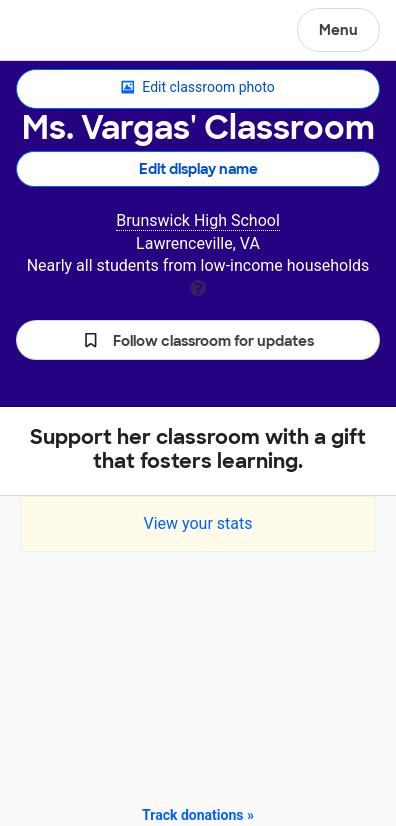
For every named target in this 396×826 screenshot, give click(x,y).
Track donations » (198, 815)
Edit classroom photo (197, 88)
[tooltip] (198, 286)
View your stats (197, 523)
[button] (198, 340)
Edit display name (198, 169)
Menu (338, 30)
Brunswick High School (198, 220)
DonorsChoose (63, 32)
